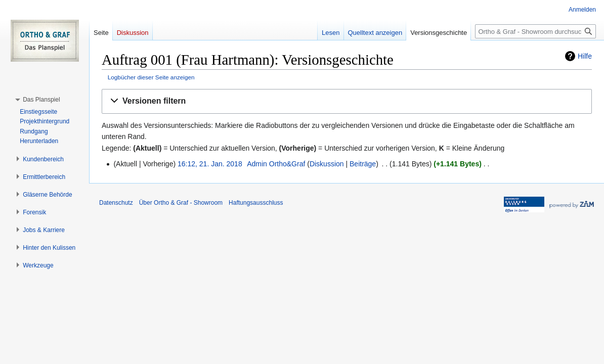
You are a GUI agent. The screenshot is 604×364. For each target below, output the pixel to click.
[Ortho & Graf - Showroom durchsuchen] (535, 31)
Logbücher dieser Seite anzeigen (151, 77)
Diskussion (327, 164)
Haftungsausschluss (256, 203)
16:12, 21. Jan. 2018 (210, 164)
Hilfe (585, 56)
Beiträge (363, 164)
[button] (347, 101)
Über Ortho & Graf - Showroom (181, 203)
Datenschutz (116, 203)
